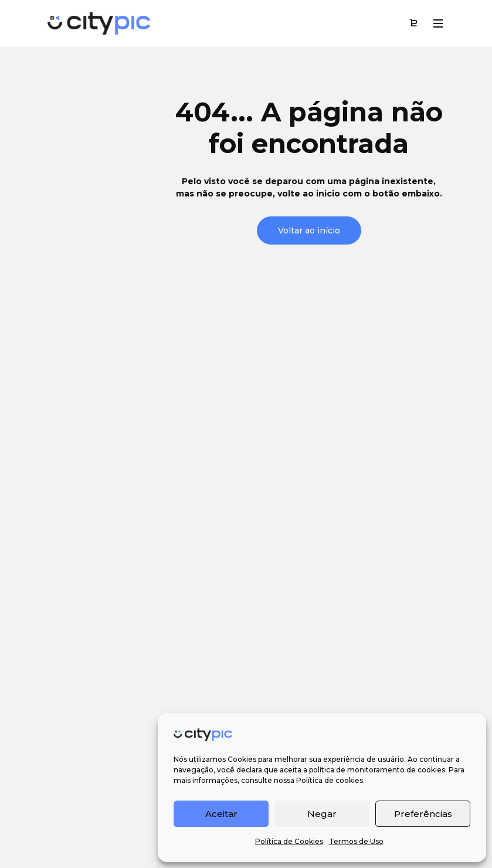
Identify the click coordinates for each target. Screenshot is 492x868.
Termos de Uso (356, 841)
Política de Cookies (289, 841)
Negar (322, 814)
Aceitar (221, 814)
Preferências (423, 814)
